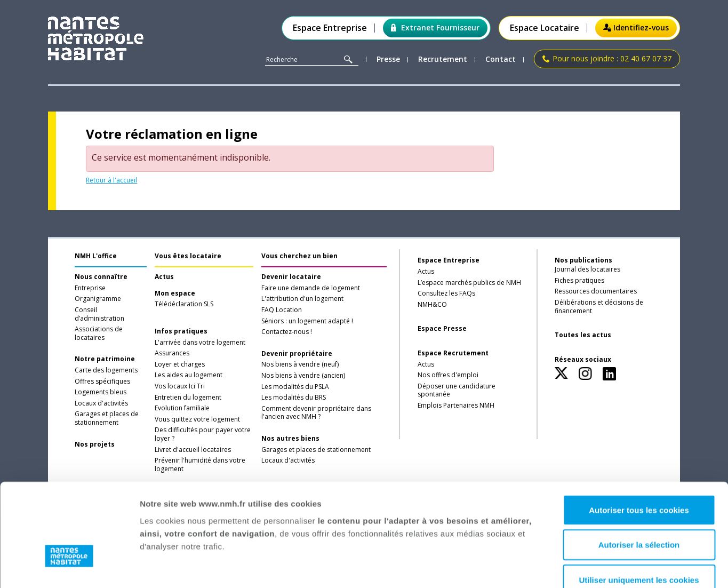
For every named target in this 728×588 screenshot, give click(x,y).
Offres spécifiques (102, 382)
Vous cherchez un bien (299, 256)
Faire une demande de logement (311, 288)
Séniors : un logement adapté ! (307, 321)
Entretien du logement (188, 398)
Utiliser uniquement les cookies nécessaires (639, 511)
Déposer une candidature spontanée (457, 391)
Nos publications (583, 260)
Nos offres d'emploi (448, 375)
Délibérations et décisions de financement (599, 307)
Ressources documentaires (596, 291)
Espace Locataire (545, 28)
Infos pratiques (181, 331)
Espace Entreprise (330, 28)
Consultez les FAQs (446, 293)
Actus (164, 277)
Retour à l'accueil (111, 180)
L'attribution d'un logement (302, 299)
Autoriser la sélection (639, 470)
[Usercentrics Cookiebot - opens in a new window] (69, 567)
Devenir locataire (291, 277)
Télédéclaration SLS (184, 304)
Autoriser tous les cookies (639, 435)
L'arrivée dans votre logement (200, 343)
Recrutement (443, 59)
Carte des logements (106, 370)
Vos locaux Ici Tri (180, 386)
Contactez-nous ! (287, 332)
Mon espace (175, 293)
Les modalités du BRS (294, 398)
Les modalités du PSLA (295, 387)
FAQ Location (282, 310)
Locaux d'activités (101, 403)
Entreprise (90, 288)
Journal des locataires (587, 269)
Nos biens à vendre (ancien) (303, 376)
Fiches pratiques (579, 281)
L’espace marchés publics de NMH (469, 283)
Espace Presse (442, 329)
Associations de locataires (99, 333)
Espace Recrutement (453, 353)
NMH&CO (432, 305)
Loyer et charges (180, 364)
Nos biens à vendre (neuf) (300, 364)
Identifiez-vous (636, 27)
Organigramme (98, 299)
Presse (388, 59)
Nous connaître (101, 277)
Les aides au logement (189, 375)
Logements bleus (101, 392)
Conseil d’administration (99, 314)
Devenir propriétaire (297, 354)
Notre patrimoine (105, 359)
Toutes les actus (583, 335)
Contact (501, 59)
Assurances (172, 353)
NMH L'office (96, 256)
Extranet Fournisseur (435, 27)
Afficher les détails (574, 567)
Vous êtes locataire (188, 256)
